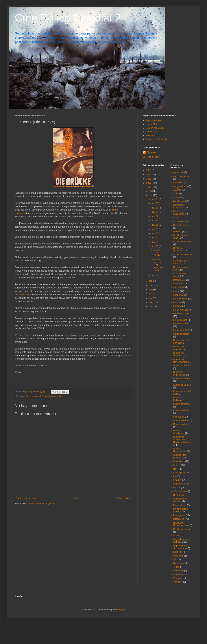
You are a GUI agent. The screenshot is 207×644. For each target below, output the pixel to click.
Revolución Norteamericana (181, 524)
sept (151, 285)
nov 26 (155, 212)
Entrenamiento (180, 299)
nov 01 (155, 276)
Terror (176, 567)
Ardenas (177, 190)
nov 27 (155, 208)
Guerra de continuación (179, 373)
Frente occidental (33, 396)
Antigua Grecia (181, 186)
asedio (176, 194)
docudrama (179, 284)
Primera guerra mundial (181, 510)
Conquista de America (180, 262)
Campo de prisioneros (179, 213)
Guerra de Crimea (182, 385)
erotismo (178, 302)
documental (179, 287)
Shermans (24, 294)
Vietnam (177, 582)
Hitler (176, 469)
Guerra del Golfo (181, 410)
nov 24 (155, 216)
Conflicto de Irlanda (183, 242)
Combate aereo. (181, 225)
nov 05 (155, 246)
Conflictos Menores (183, 255)
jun (151, 298)
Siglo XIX (178, 552)
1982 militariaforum (155, 128)
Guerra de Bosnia (182, 366)
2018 (149, 179)
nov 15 (155, 233)
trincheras (178, 575)
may (151, 302)
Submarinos (179, 563)
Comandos (179, 222)
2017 (149, 183)
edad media (179, 295)
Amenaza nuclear (182, 176)
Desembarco (180, 280)
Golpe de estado (181, 334)
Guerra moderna (181, 424)
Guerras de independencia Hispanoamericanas (182, 441)
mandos (177, 480)
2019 (149, 175)
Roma (176, 535)
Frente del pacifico (182, 314)
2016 (149, 187)
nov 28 (155, 203)
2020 (149, 170)
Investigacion (180, 473)
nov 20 (155, 229)
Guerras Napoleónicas (180, 450)
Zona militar (151, 132)
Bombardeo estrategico (179, 206)
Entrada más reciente (26, 498)
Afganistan (179, 172)
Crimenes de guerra (180, 275)
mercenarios (179, 484)
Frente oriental (180, 330)
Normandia (179, 495)
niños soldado (180, 491)
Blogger (121, 610)
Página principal (153, 120)
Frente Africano (181, 310)
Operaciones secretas (180, 500)
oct (151, 281)
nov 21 (155, 225)
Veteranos (178, 578)
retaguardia (179, 519)
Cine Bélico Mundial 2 (68, 18)
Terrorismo (179, 571)
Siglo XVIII (178, 556)
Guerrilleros (179, 461)
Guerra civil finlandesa (179, 354)
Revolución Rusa (182, 529)
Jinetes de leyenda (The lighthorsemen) (157, 265)
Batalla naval (180, 201)
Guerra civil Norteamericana (181, 361)
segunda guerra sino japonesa (181, 547)
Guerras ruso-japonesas (180, 456)
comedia (177, 232)
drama (176, 291)
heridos (177, 465)
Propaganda (179, 515)
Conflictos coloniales (178, 249)
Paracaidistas (180, 505)
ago (151, 290)
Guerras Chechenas (179, 432)
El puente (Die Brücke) (156, 253)
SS (175, 559)
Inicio (76, 498)
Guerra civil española (179, 348)
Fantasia (178, 306)
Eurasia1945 (152, 124)
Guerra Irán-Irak (181, 420)
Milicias (177, 488)
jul (150, 294)
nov (151, 195)
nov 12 (155, 242)
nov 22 (155, 221)
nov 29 (155, 199)
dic (151, 191)
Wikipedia (150, 136)
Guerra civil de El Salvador (182, 341)
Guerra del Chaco (182, 404)
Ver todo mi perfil (151, 157)
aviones (177, 197)
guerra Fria (179, 417)
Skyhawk (151, 152)
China (176, 218)
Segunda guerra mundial (53, 396)
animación (178, 182)
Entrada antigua (123, 498)
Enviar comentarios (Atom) (42, 504)
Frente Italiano (180, 320)
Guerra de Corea (182, 378)
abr (151, 307)
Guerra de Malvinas (178, 399)
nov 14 (155, 238)
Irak (175, 476)
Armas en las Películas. (157, 139)
